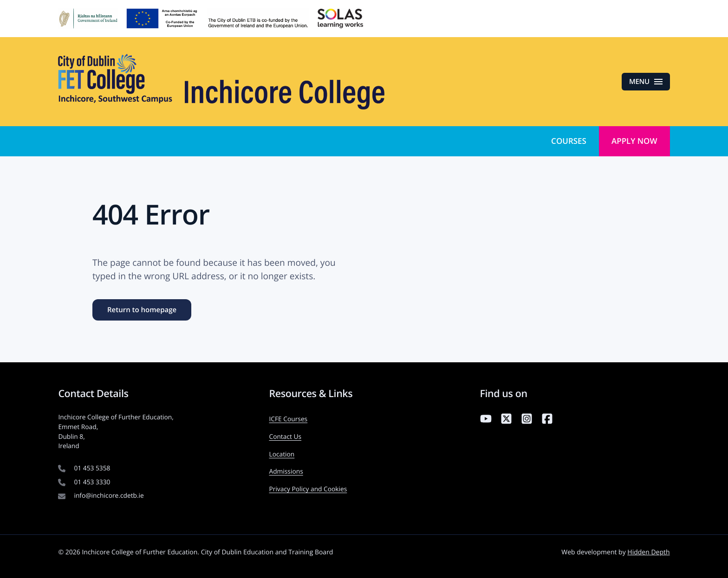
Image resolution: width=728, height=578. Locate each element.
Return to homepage (142, 310)
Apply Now (634, 141)
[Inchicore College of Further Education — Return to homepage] (221, 82)
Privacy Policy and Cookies (308, 489)
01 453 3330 (92, 482)
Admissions (286, 472)
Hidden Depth (648, 552)
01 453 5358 (92, 468)
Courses (569, 141)
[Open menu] (646, 82)
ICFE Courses (288, 419)
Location (282, 454)
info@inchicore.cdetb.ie (109, 496)
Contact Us (285, 437)
